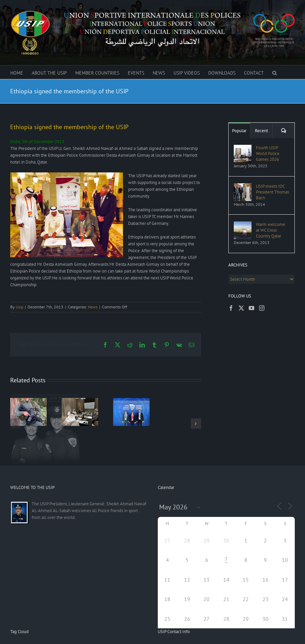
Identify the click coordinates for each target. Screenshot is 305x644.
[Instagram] (262, 308)
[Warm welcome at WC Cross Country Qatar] (243, 225)
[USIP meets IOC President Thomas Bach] (243, 187)
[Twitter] (241, 308)
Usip (19, 307)
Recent (261, 131)
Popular (239, 131)
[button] (274, 72)
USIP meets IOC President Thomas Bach (272, 192)
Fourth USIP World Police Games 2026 (268, 154)
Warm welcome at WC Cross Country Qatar (271, 230)
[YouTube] (251, 308)
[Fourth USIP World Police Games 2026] (243, 148)
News (93, 307)
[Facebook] (231, 308)
